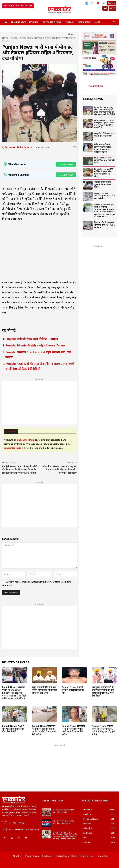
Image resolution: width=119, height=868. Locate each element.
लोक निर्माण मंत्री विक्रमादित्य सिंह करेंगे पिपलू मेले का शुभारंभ (63, 822)
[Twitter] (104, 3)
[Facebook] (87, 3)
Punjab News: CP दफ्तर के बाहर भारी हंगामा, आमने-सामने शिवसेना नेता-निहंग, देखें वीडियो (104, 124)
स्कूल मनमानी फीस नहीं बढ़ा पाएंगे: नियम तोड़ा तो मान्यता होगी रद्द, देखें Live (44, 690)
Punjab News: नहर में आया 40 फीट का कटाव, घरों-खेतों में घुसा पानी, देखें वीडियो (103, 730)
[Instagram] (92, 3)
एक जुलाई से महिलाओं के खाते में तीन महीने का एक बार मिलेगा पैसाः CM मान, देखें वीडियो (103, 691)
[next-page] (90, 235)
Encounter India (95, 86)
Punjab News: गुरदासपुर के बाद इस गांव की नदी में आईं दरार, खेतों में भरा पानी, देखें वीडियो (44, 730)
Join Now (66, 164)
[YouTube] (98, 3)
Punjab (14, 38)
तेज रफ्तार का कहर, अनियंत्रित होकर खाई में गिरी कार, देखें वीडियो (104, 196)
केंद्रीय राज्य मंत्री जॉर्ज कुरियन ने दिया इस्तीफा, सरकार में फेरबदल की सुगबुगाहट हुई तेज (103, 148)
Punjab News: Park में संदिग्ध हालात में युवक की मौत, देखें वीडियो (13, 729)
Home (5, 38)
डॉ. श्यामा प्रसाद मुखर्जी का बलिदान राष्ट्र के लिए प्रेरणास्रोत (64, 811)
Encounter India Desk (17, 147)
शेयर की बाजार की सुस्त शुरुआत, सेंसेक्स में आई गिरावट (103, 184)
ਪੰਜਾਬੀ (112, 8)
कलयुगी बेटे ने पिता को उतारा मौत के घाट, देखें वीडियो (105, 135)
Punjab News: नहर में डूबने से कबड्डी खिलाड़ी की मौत (73, 690)
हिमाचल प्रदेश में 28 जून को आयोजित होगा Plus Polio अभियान (105, 225)
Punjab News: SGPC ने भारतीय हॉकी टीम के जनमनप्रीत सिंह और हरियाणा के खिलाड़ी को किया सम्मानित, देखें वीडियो (20, 470)
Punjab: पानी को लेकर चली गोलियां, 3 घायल (32, 339)
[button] (114, 22)
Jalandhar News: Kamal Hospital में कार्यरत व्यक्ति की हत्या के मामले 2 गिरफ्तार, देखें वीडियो (59, 470)
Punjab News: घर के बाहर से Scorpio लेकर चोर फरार (104, 160)
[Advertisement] (40, 403)
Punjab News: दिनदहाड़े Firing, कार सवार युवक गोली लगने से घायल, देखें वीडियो (73, 730)
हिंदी (105, 8)
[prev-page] (85, 235)
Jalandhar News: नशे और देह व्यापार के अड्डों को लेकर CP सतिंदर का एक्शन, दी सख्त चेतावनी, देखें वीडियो (105, 111)
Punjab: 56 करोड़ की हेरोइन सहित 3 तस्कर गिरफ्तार (35, 345)
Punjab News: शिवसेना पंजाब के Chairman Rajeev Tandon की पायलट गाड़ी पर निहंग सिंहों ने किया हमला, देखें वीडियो (14, 693)
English (111, 3)
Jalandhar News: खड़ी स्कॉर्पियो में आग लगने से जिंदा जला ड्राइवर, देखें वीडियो (104, 173)
